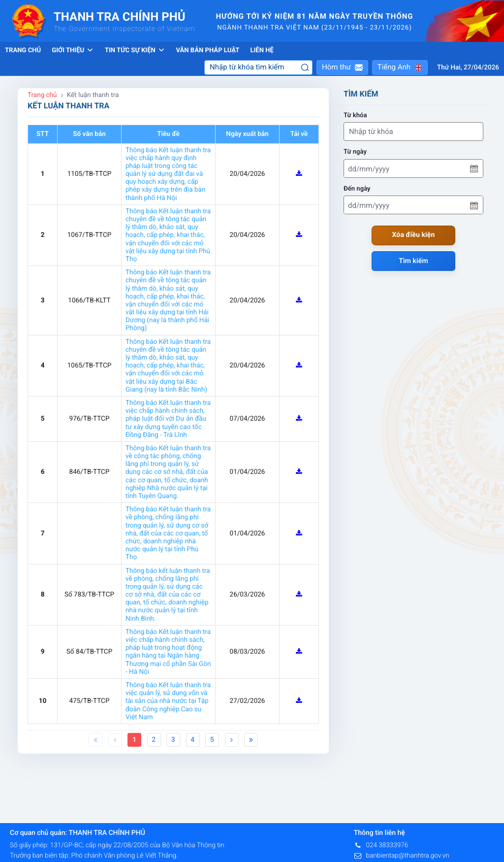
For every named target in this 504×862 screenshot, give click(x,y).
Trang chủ (23, 50)
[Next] (232, 740)
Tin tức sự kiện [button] (135, 50)
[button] (342, 67)
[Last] (251, 740)
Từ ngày (355, 152)
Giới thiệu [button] (73, 50)
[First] (95, 740)
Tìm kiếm (413, 261)
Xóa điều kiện (414, 235)
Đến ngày (357, 189)
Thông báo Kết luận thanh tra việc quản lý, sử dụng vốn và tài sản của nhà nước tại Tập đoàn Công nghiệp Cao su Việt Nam (168, 701)
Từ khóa (355, 116)
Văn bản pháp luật (207, 50)
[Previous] (115, 740)
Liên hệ (262, 50)
